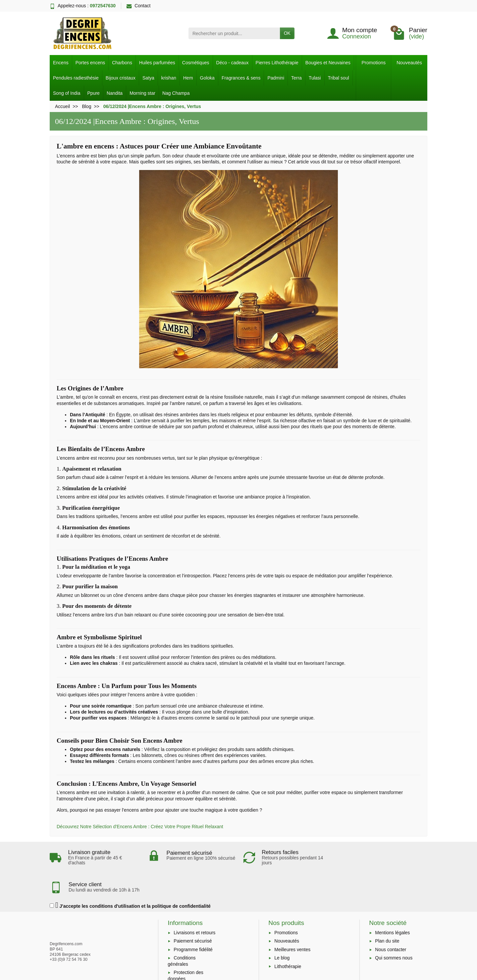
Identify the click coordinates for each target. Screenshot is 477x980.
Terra (296, 78)
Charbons (122, 63)
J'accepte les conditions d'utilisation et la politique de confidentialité (130, 878)
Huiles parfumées (157, 63)
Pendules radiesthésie (76, 78)
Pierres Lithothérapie (277, 63)
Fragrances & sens (241, 78)
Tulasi (315, 78)
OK (287, 33)
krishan (169, 78)
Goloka (207, 78)
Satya (148, 78)
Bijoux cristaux (121, 78)
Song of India (67, 93)
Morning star (142, 93)
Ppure (94, 93)
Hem (188, 78)
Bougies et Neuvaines (328, 63)
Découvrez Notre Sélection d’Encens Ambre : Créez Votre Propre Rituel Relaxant (140, 827)
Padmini (276, 78)
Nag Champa (176, 93)
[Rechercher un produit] (234, 33)
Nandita (115, 93)
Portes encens (90, 63)
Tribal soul (339, 78)
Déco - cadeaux (233, 63)
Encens (61, 63)
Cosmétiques (196, 63)
